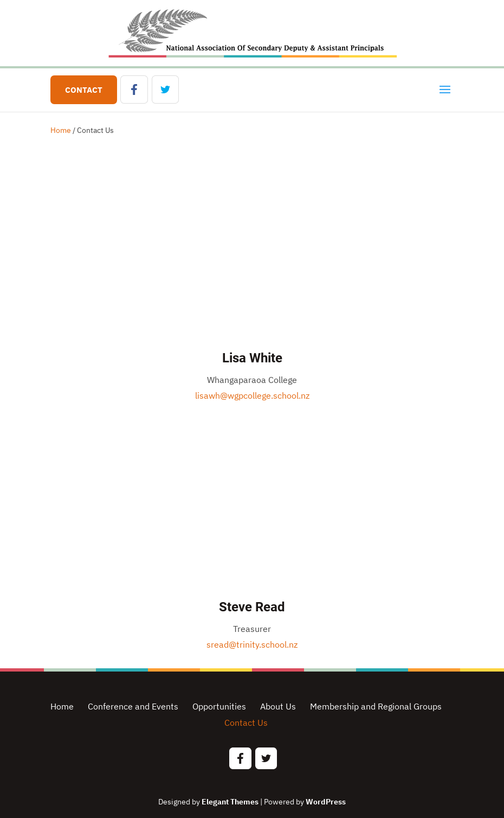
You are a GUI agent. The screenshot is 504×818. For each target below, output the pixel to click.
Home (61, 130)
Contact (84, 90)
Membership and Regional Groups (376, 706)
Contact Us (246, 723)
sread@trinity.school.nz (252, 644)
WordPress (326, 802)
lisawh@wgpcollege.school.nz (252, 395)
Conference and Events (133, 706)
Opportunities (219, 706)
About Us (278, 706)
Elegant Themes (230, 802)
